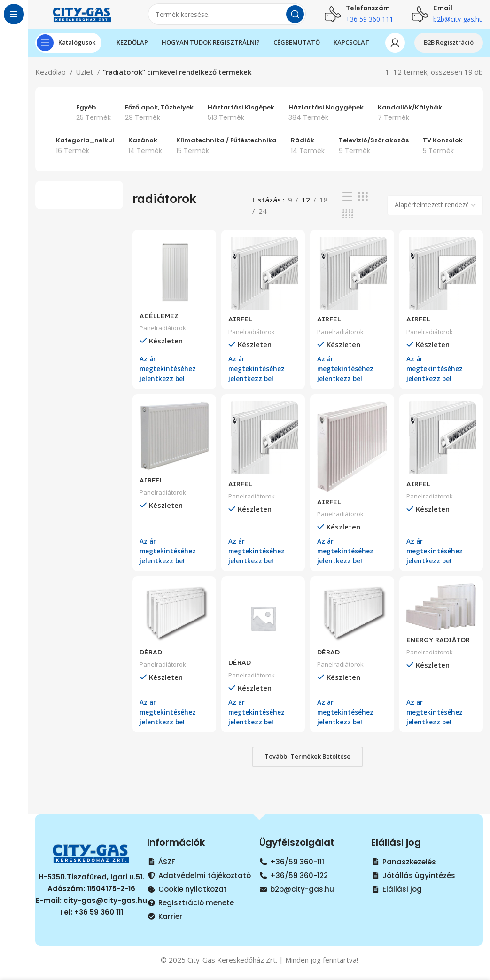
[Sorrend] (435, 214)
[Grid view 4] (348, 223)
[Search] (227, 19)
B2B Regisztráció (449, 51)
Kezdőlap (51, 81)
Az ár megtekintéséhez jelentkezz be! (170, 374)
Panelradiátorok (164, 334)
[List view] (347, 206)
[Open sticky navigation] (68, 52)
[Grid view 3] (363, 206)
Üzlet (85, 81)
